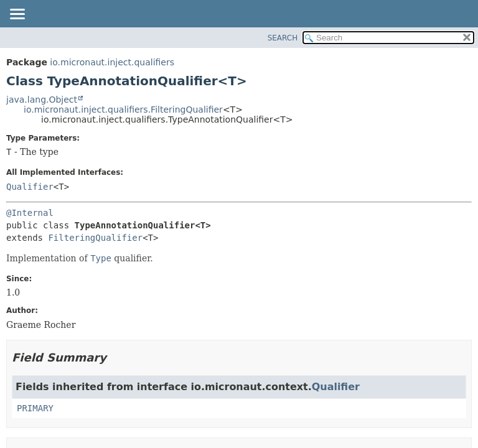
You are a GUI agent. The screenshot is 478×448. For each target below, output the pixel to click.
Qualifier (30, 187)
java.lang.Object (42, 100)
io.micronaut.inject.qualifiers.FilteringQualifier (123, 110)
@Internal (30, 213)
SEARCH (283, 38)
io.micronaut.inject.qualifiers (112, 62)
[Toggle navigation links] (17, 15)
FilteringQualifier (95, 238)
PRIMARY (35, 408)
